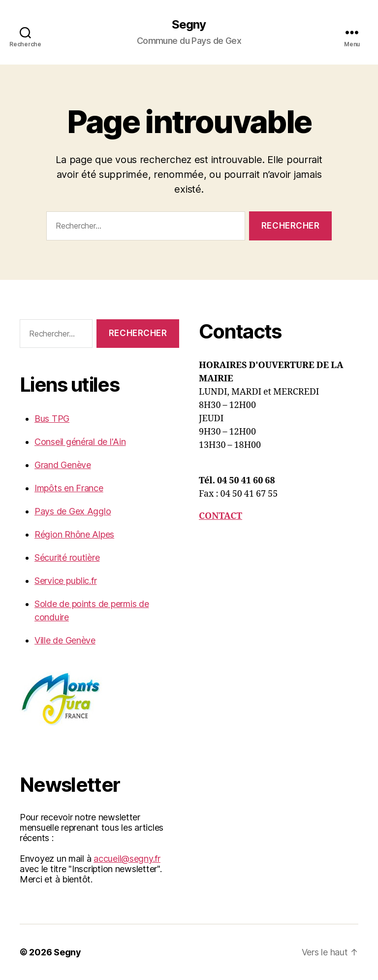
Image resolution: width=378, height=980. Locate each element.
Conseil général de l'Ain (80, 442)
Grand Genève (63, 465)
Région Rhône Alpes (74, 534)
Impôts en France (69, 488)
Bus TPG (52, 419)
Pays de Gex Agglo (73, 511)
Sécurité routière (67, 558)
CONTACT (220, 516)
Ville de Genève (65, 640)
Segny (189, 25)
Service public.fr (65, 581)
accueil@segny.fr (127, 859)
